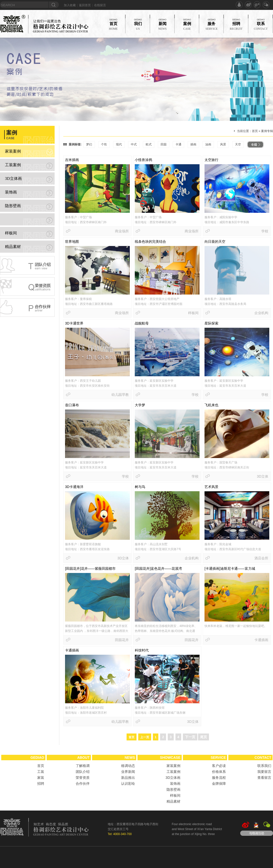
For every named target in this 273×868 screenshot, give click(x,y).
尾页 (204, 737)
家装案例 (13, 151)
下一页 (190, 737)
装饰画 (11, 192)
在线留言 (100, 5)
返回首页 (85, 5)
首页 (255, 131)
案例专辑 (267, 131)
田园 (164, 144)
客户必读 (219, 766)
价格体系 (219, 772)
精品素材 (13, 247)
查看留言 (264, 778)
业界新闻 (128, 772)
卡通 (178, 144)
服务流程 (219, 778)
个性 (104, 144)
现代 (119, 144)
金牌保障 (219, 784)
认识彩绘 (128, 784)
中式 (134, 144)
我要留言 (264, 772)
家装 (41, 778)
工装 (41, 772)
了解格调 (83, 766)
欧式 (149, 144)
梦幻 (89, 144)
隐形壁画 (13, 206)
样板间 (11, 233)
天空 (238, 144)
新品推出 (128, 778)
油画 (208, 144)
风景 (223, 144)
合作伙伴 (83, 784)
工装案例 (13, 165)
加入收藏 (70, 5)
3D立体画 (13, 178)
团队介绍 (83, 772)
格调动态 (128, 766)
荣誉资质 (83, 778)
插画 (193, 144)
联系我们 (264, 766)
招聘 (41, 784)
